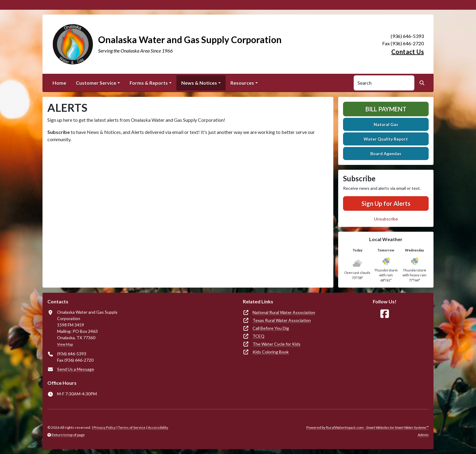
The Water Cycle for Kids (277, 344)
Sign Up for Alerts (386, 203)
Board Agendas (386, 154)
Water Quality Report (386, 139)
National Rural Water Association (284, 312)
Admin (423, 435)
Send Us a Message (76, 369)
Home (59, 83)
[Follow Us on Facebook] (385, 314)
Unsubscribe (386, 219)
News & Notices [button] (199, 83)
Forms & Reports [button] (149, 83)
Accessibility (158, 427)
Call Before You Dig (271, 328)
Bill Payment (386, 109)
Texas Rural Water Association (282, 320)
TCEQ (258, 336)
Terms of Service (132, 427)
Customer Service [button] (96, 83)
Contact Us (408, 52)
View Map (65, 344)
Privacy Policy (105, 427)
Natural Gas (386, 124)
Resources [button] (242, 83)
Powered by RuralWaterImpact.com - (367, 427)
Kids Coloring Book (271, 352)
